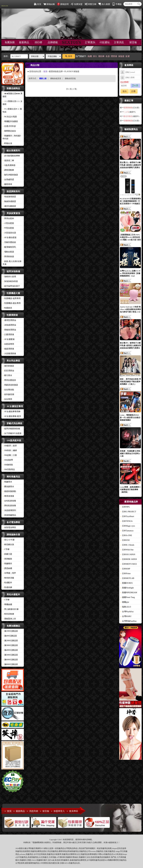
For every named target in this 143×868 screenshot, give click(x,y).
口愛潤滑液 (8, 335)
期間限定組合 (9, 131)
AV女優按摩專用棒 (11, 412)
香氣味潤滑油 (9, 330)
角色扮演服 (8, 578)
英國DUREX (126, 583)
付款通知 (105, 42)
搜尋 (69, 56)
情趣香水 (7, 482)
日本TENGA (126, 521)
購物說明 (63, 4)
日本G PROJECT (128, 512)
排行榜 (38, 42)
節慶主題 (7, 554)
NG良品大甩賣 (10, 117)
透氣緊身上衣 (9, 619)
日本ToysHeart (127, 516)
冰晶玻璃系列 (9, 510)
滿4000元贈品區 (10, 650)
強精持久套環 (9, 277)
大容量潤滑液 (9, 354)
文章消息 (119, 42)
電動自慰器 (8, 252)
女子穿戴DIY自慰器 (12, 433)
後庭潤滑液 (8, 349)
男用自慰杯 (8, 218)
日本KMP (125, 569)
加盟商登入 (59, 811)
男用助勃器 (8, 257)
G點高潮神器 (9, 165)
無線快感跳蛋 (9, 201)
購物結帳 (49, 4)
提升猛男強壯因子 (11, 286)
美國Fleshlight (127, 588)
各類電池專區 (9, 527)
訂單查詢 (90, 42)
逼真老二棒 (8, 161)
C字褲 (6, 549)
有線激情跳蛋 (9, 197)
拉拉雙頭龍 (8, 390)
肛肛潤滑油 (8, 371)
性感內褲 (7, 587)
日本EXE (125, 540)
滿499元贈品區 (10, 636)
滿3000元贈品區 (10, 645)
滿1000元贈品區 (10, 631)
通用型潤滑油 (9, 320)
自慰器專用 (8, 344)
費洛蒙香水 (8, 487)
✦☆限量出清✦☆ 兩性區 (12, 110)
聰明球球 (7, 184)
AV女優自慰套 (10, 238)
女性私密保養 (9, 501)
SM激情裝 (8, 465)
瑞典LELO (126, 607)
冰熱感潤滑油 (9, 325)
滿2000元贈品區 (10, 641)
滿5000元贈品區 (10, 655)
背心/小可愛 (9, 540)
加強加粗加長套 (10, 281)
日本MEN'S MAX (129, 564)
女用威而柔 (8, 180)
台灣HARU (126, 616)
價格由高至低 (70, 78)
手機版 (117, 4)
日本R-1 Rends (127, 545)
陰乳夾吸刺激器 (10, 175)
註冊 (133, 91)
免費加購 (10, 42)
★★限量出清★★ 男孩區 (12, 95)
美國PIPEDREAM (129, 593)
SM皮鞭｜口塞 (10, 455)
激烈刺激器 (8, 366)
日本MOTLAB (127, 578)
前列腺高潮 (8, 394)
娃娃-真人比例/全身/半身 (12, 263)
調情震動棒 (8, 170)
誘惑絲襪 (7, 568)
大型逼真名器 (9, 233)
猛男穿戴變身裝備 (11, 429)
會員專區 (74, 811)
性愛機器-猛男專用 (12, 298)
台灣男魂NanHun (128, 621)
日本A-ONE (126, 535)
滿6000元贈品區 (10, 660)
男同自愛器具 (9, 380)
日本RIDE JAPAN (129, 559)
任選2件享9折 (9, 126)
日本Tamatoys (127, 531)
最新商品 (24, 42)
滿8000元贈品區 (10, 664)
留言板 (133, 42)
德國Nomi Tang (128, 597)
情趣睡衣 (7, 564)
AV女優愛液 (9, 339)
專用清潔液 (8, 496)
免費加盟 (77, 4)
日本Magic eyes (128, 526)
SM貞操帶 (8, 460)
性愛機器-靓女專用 (12, 303)
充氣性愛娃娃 (9, 242)
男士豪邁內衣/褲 (11, 609)
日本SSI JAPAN (128, 554)
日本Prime (125, 574)
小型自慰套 (8, 223)
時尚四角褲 (8, 614)
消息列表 (34, 811)
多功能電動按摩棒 (11, 156)
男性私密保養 (9, 506)
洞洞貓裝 (7, 559)
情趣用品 (104, 848)
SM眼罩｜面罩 (10, 446)
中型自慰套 (8, 228)
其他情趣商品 (9, 515)
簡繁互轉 (90, 4)
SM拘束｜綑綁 (10, 450)
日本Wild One (127, 550)
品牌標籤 (53, 42)
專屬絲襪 (7, 604)
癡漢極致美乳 (9, 247)
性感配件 (7, 583)
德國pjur (125, 602)
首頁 (38, 4)
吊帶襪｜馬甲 (9, 573)
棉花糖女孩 (8, 545)
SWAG (34, 860)
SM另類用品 (9, 469)
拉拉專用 (7, 399)
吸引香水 (7, 375)
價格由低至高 (56, 78)
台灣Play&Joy (127, 612)
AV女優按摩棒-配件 (12, 416)
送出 (125, 91)
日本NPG (125, 507)
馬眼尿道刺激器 (10, 385)
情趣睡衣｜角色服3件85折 (12, 137)
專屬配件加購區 (10, 121)
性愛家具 (7, 308)
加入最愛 (104, 4)
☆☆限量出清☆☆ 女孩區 (12, 103)
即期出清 (7, 143)
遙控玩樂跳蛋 (9, 206)
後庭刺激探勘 (9, 491)
